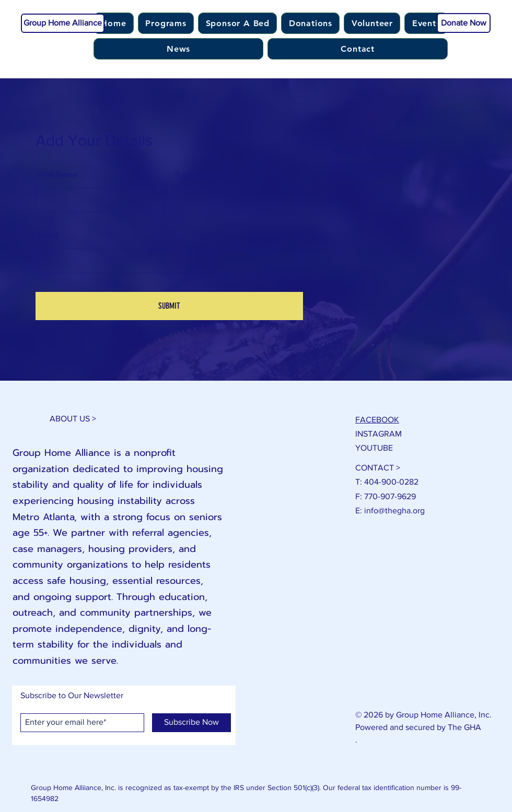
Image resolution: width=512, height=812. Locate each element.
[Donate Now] (464, 23)
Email (47, 235)
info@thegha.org (394, 510)
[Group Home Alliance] (63, 23)
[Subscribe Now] (191, 723)
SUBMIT (169, 306)
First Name (56, 175)
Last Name (195, 175)
